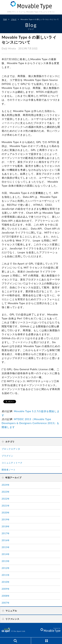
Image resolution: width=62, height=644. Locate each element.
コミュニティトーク (12, 463)
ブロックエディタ (11, 449)
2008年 (6, 596)
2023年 (6, 492)
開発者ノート (9, 470)
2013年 (6, 561)
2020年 (6, 513)
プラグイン (7, 456)
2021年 (6, 506)
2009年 (6, 589)
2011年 (6, 575)
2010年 (6, 582)
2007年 (6, 603)
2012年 (6, 568)
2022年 (6, 499)
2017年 (6, 533)
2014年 (6, 554)
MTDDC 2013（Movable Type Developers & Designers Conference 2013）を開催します (31, 423)
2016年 (6, 540)
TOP (5, 19)
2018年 (6, 526)
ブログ (14, 19)
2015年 (6, 547)
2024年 (6, 485)
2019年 (6, 519)
